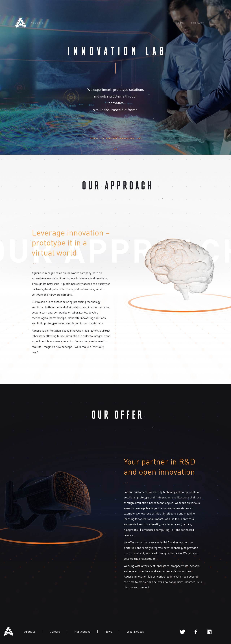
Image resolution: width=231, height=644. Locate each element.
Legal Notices (135, 632)
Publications (82, 632)
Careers (55, 632)
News (180, 23)
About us (30, 632)
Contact (197, 23)
